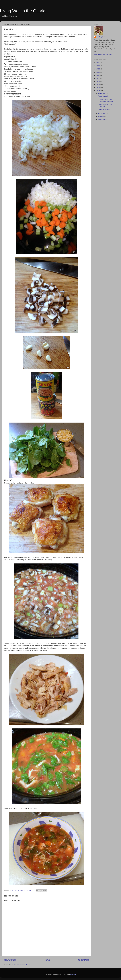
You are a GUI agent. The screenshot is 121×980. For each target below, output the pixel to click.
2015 (98, 91)
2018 (98, 81)
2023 (98, 69)
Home (47, 960)
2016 (98, 88)
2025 (98, 63)
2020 (98, 75)
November (102, 113)
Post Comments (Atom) (22, 965)
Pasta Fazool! (103, 96)
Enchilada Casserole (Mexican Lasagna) (106, 100)
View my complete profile (103, 54)
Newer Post (10, 960)
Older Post (83, 960)
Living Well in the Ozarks (23, 11)
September (102, 119)
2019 (98, 78)
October (101, 116)
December (102, 93)
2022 (98, 72)
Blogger (73, 974)
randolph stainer (103, 37)
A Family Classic (104, 109)
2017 (98, 84)
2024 (98, 66)
